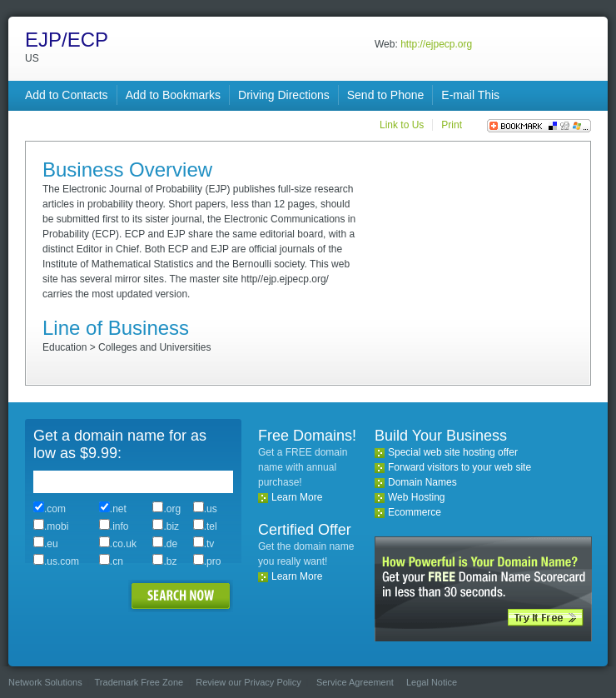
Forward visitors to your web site (460, 467)
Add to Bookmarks (173, 95)
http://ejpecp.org (436, 44)
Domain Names (422, 482)
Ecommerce (415, 512)
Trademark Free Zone (139, 682)
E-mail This (470, 95)
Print (452, 125)
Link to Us (402, 125)
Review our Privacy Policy (248, 682)
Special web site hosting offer (453, 452)
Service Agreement (355, 682)
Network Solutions (45, 682)
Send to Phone (386, 95)
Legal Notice (432, 682)
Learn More (297, 497)
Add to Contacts (67, 95)
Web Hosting (416, 497)
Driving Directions (284, 95)
